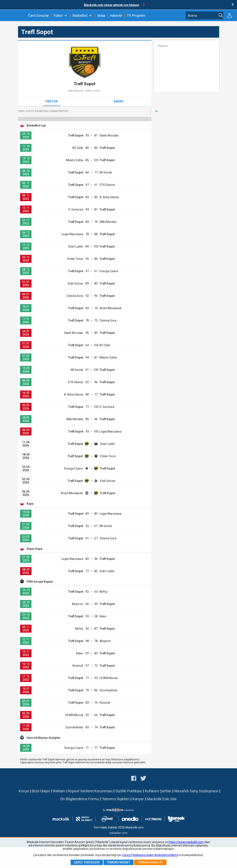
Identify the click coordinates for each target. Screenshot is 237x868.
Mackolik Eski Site (162, 799)
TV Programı (136, 16)
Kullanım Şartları (158, 791)
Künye (24, 791)
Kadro (119, 101)
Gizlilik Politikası (129, 791)
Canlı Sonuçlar (39, 16)
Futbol (58, 16)
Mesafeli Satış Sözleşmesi (196, 791)
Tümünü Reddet (118, 862)
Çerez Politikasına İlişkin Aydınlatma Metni (150, 855)
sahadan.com (119, 833)
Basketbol (80, 16)
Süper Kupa (34, 549)
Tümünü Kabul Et (150, 862)
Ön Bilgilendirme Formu (80, 799)
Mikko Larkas (93, 91)
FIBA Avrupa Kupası (40, 582)
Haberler (116, 16)
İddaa (101, 16)
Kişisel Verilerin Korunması (90, 791)
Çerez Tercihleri (87, 862)
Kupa (30, 504)
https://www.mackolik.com (186, 842)
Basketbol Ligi (36, 125)
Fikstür (52, 101)
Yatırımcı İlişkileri (116, 799)
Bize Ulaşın (41, 791)
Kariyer (138, 799)
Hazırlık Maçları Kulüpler (44, 738)
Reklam (59, 791)
